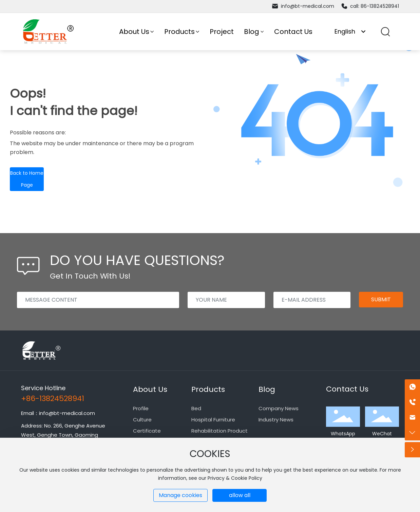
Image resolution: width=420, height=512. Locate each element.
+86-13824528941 (53, 399)
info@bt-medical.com (303, 6)
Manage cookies (180, 495)
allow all (240, 495)
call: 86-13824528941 (370, 6)
